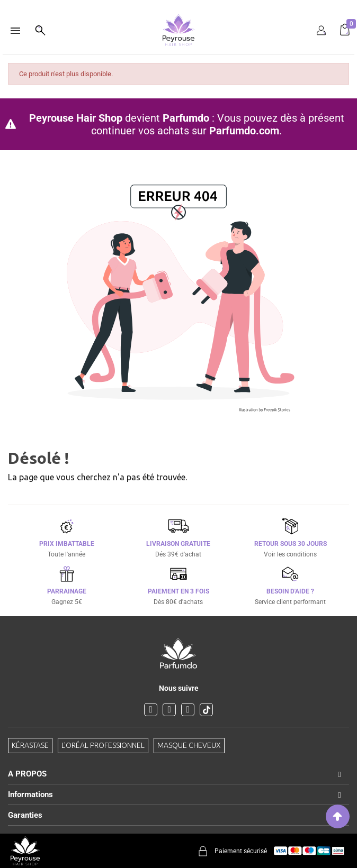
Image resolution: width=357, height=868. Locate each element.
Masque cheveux (189, 745)
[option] (178, 4)
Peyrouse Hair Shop (76, 118)
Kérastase (30, 745)
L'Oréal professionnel (103, 745)
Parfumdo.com (244, 131)
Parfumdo (186, 118)
